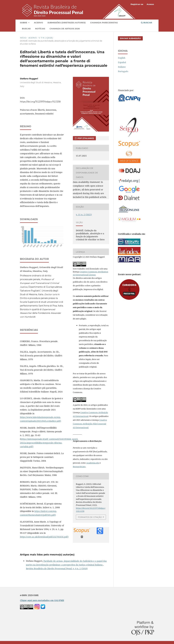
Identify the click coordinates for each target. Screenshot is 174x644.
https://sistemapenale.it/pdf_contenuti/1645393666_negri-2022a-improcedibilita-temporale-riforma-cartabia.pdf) (49, 443)
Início (23, 38)
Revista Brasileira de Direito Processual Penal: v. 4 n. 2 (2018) (57, 568)
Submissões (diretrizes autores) (67, 23)
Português (123, 71)
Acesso (150, 4)
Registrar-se (137, 4)
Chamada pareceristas (104, 23)
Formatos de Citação (90, 517)
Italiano (122, 67)
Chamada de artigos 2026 (65, 29)
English (122, 58)
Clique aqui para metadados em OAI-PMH (42, 600)
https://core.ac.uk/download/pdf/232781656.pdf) (44, 537)
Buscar (26, 29)
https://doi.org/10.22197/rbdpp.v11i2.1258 (40, 102)
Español (122, 62)
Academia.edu (93, 463)
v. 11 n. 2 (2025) (46, 38)
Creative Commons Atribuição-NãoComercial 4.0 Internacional (90, 424)
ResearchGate (79, 467)
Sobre (24, 23)
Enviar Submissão (130, 38)
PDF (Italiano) (85, 138)
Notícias (40, 29)
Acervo (38, 23)
